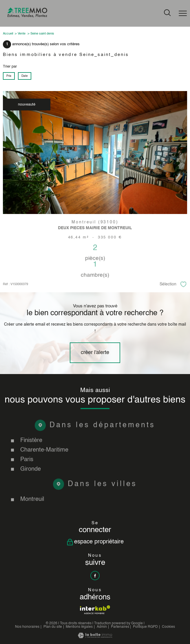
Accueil (8, 34)
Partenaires (120, 627)
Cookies (168, 627)
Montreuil (32, 512)
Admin (102, 627)
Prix (9, 76)
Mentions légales (79, 627)
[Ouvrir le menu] (183, 13)
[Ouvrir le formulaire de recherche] (167, 13)
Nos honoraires (27, 627)
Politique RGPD (145, 627)
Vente (22, 34)
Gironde (31, 482)
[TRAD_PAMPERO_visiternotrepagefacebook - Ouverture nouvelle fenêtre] (95, 576)
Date (25, 76)
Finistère (31, 453)
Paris (27, 472)
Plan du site (53, 627)
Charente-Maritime (44, 463)
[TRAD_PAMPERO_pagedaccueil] (28, 16)
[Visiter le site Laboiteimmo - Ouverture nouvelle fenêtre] (95, 637)
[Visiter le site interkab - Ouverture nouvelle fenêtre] (95, 610)
